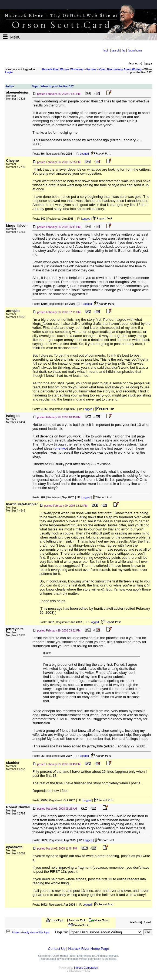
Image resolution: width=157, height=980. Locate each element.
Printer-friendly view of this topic (27, 932)
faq (124, 51)
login (106, 51)
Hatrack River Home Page (88, 949)
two (64, 448)
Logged (84, 154)
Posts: (38, 154)
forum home (135, 51)
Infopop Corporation (86, 968)
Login (9, 72)
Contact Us (57, 949)
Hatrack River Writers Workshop (63, 69)
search (115, 51)
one (58, 448)
